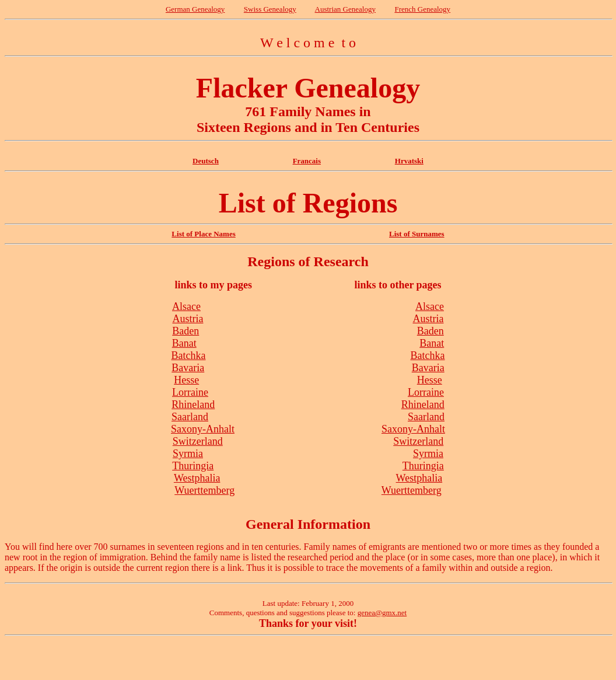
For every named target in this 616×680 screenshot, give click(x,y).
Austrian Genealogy (345, 9)
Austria (188, 319)
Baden (185, 331)
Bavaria (188, 368)
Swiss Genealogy (270, 9)
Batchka (189, 355)
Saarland (190, 417)
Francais (307, 161)
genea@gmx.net (382, 613)
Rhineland (193, 404)
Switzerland (198, 441)
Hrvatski (409, 161)
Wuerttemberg (204, 490)
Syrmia (188, 454)
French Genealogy (422, 9)
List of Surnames (417, 234)
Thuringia (193, 466)
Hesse (186, 380)
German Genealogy (195, 9)
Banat (184, 343)
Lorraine (190, 392)
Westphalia (197, 478)
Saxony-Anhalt (203, 429)
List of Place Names (203, 234)
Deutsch (206, 161)
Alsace (186, 306)
